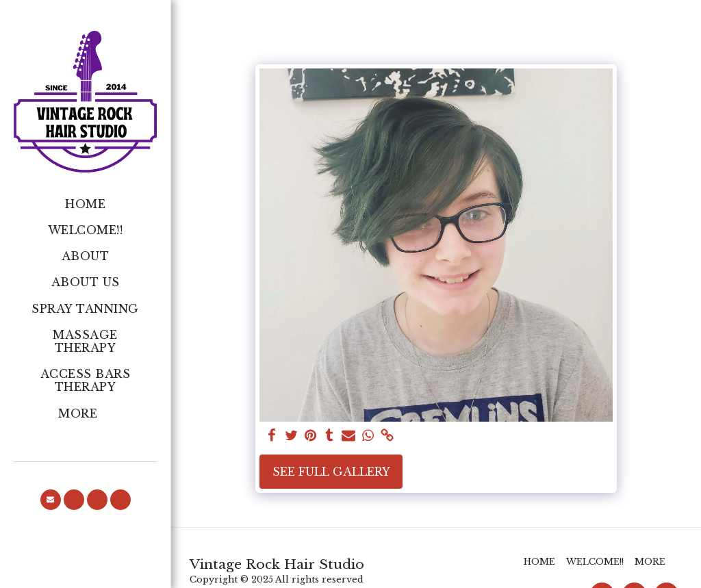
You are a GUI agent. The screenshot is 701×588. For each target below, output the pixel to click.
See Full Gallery (331, 472)
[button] (51, 500)
